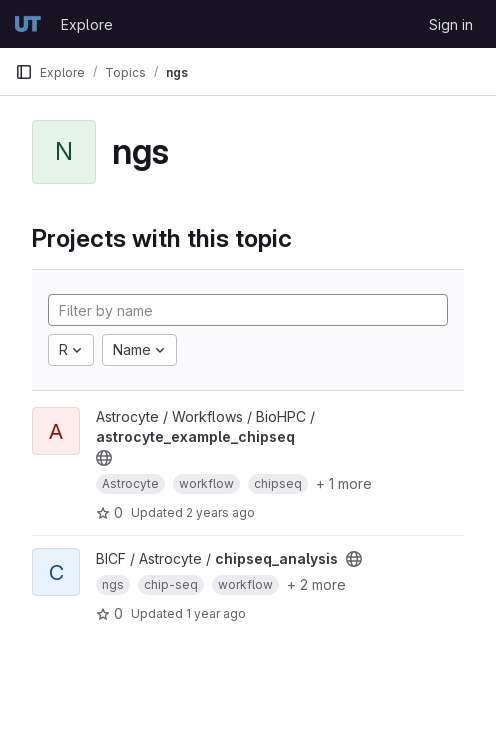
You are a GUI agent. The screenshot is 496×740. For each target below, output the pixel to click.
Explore (87, 24)
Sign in (451, 24)
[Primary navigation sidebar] (24, 72)
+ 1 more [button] (344, 483)
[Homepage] (28, 24)
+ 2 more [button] (316, 584)
